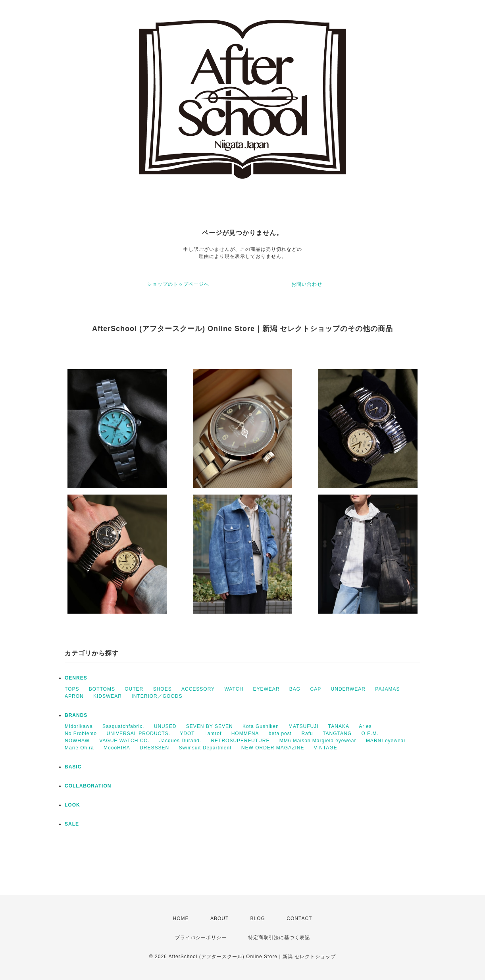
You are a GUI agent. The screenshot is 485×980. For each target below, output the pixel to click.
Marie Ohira (79, 748)
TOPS (72, 689)
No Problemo (81, 734)
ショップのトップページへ (178, 284)
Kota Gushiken (261, 726)
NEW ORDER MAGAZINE (273, 748)
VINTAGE (326, 748)
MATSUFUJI (303, 726)
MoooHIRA (117, 748)
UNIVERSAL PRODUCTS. (138, 734)
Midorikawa (79, 726)
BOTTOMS (102, 689)
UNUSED (165, 726)
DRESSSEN (154, 748)
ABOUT (219, 918)
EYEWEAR (266, 689)
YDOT (187, 734)
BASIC (73, 767)
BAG (295, 689)
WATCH (234, 689)
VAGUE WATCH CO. (124, 741)
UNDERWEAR (348, 689)
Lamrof (213, 734)
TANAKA (339, 726)
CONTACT (299, 918)
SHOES (163, 689)
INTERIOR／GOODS (157, 696)
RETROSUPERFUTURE (240, 741)
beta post (280, 734)
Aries (365, 726)
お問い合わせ (307, 284)
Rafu (307, 734)
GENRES (76, 678)
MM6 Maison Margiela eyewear (318, 741)
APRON (74, 696)
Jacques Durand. (180, 741)
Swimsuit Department (205, 748)
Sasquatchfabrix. (123, 726)
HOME (181, 918)
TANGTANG (337, 734)
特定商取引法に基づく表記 (279, 938)
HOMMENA (245, 734)
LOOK (72, 805)
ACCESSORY (198, 689)
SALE (72, 824)
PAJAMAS (387, 689)
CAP (316, 689)
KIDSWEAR (108, 696)
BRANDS (76, 715)
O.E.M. (370, 734)
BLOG (258, 918)
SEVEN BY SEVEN (210, 726)
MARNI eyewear (386, 741)
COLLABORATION (88, 786)
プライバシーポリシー (201, 938)
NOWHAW (77, 741)
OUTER (134, 689)
